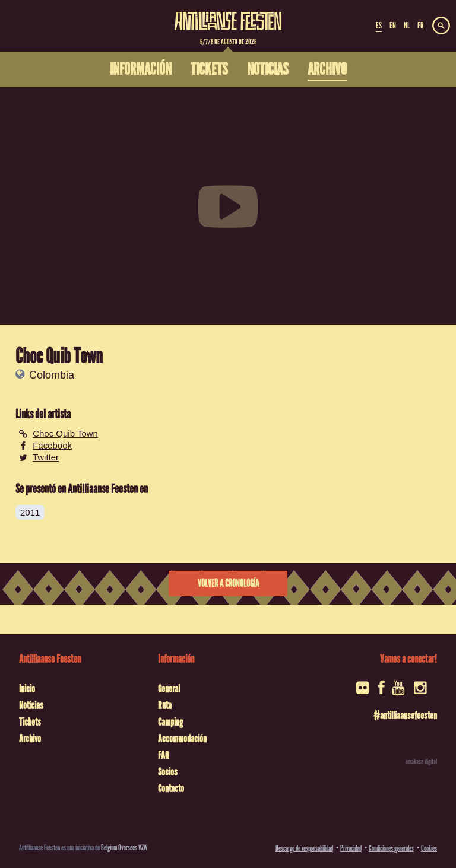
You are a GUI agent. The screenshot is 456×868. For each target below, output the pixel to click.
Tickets (30, 722)
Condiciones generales (391, 848)
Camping (170, 722)
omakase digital (421, 762)
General (169, 689)
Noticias (31, 705)
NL (407, 26)
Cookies (429, 848)
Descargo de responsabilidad (304, 848)
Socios (168, 772)
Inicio (27, 689)
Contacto (171, 788)
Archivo (30, 739)
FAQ (163, 755)
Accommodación (182, 739)
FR (420, 26)
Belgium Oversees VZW (124, 848)
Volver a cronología (228, 584)
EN (393, 26)
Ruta (165, 705)
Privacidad (351, 848)
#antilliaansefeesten (405, 716)
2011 (30, 512)
